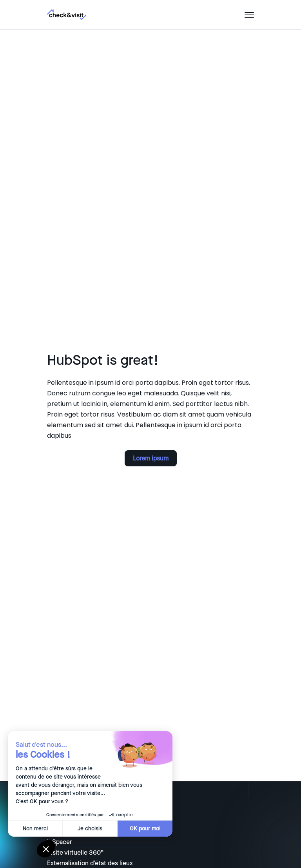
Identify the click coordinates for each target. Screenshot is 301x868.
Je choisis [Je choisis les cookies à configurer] (78, 829)
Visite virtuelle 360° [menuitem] (75, 853)
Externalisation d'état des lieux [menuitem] (90, 863)
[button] (46, 849)
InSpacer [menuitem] (59, 842)
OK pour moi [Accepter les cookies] (133, 829)
